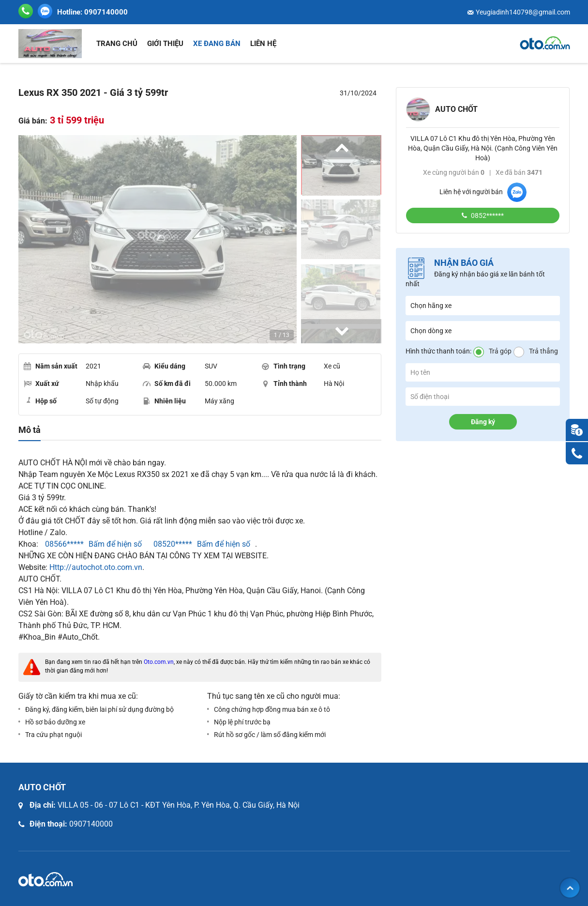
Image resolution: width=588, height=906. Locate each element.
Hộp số (40, 400)
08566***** (63, 544)
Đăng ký (483, 422)
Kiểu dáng (164, 366)
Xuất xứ (41, 384)
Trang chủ (117, 44)
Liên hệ (263, 44)
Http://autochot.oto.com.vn (96, 567)
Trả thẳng (543, 351)
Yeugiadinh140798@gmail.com (523, 12)
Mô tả (30, 430)
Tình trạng (284, 366)
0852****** (487, 215)
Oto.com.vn (159, 662)
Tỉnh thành (284, 384)
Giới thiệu (165, 44)
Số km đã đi (167, 384)
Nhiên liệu (164, 401)
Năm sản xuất (51, 366)
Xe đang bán (217, 44)
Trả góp (500, 351)
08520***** (172, 544)
